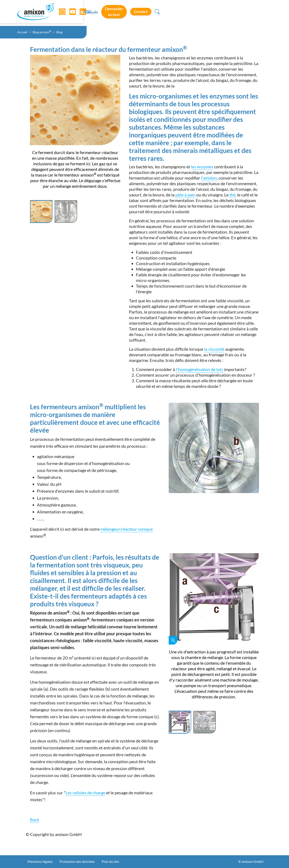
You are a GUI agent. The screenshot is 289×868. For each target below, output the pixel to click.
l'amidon (209, 178)
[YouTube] (69, 13)
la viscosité (214, 349)
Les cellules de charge (85, 793)
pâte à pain (185, 195)
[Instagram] (59, 13)
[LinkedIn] (80, 13)
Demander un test (213, 13)
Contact (248, 13)
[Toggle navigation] (144, 13)
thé (232, 195)
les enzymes (202, 167)
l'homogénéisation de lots (199, 369)
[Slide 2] (66, 212)
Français (180, 13)
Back (35, 820)
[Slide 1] (41, 212)
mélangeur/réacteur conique (127, 529)
